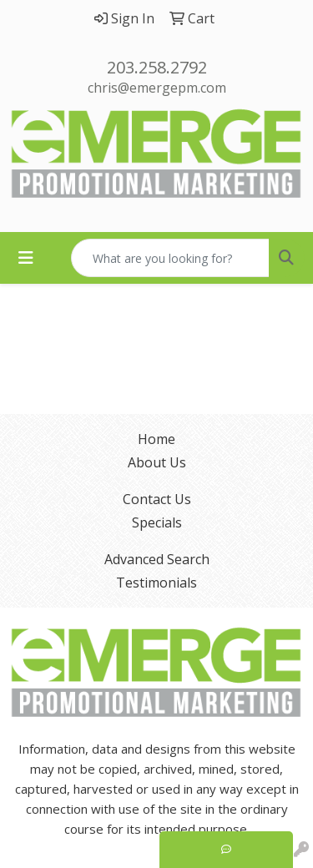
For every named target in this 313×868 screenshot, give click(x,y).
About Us (157, 462)
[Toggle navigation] (26, 258)
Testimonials (156, 583)
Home (156, 439)
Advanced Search (157, 559)
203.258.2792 (157, 67)
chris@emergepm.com (157, 88)
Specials (157, 522)
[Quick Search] (170, 258)
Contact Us (157, 499)
